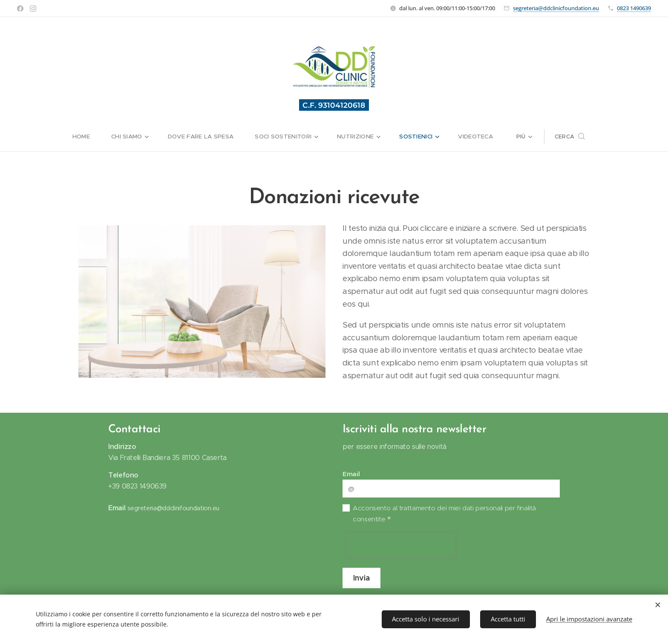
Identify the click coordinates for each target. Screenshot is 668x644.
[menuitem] (35, 137)
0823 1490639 (634, 8)
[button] (621, 137)
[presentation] (401, 545)
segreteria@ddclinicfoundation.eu (556, 8)
